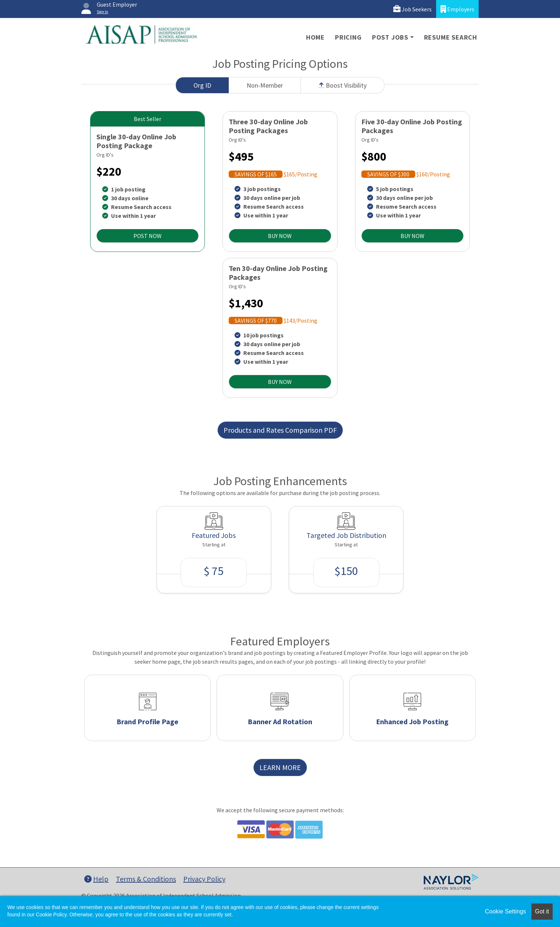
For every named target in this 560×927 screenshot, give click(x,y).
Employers (457, 9)
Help (96, 879)
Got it (542, 911)
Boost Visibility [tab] (342, 85)
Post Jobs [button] (390, 37)
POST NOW (148, 236)
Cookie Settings (505, 911)
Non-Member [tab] (265, 85)
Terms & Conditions (146, 879)
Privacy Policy (204, 879)
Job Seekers (412, 9)
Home (315, 37)
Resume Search (451, 37)
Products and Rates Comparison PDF (280, 430)
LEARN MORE (280, 767)
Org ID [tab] (202, 85)
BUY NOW (280, 236)
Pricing (348, 37)
